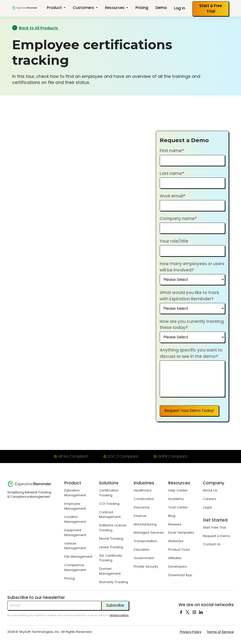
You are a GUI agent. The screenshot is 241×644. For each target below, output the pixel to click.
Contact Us (212, 544)
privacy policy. (119, 615)
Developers (178, 567)
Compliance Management (75, 567)
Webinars (176, 541)
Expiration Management (75, 493)
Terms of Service (220, 632)
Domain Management (110, 571)
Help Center (178, 490)
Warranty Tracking (113, 582)
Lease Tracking (111, 547)
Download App (180, 575)
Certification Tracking (109, 493)
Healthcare (143, 490)
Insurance (142, 507)
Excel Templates (181, 533)
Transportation (145, 541)
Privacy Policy (191, 632)
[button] (56, 8)
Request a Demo (216, 536)
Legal (207, 507)
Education (142, 550)
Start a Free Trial (211, 8)
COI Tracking (109, 504)
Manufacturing (145, 524)
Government (144, 558)
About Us (210, 490)
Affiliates (175, 558)
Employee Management (75, 506)
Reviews (175, 524)
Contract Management (110, 515)
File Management (78, 557)
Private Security (146, 567)
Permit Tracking (111, 539)
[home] (25, 8)
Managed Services (149, 533)
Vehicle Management (75, 546)
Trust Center (178, 507)
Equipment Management (75, 533)
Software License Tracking (113, 528)
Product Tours (179, 550)
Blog (172, 516)
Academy (176, 499)
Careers (210, 499)
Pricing (142, 8)
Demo (161, 8)
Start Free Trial (214, 527)
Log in (180, 8)
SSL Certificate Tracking (111, 558)
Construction (144, 499)
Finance (140, 516)
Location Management (75, 519)
